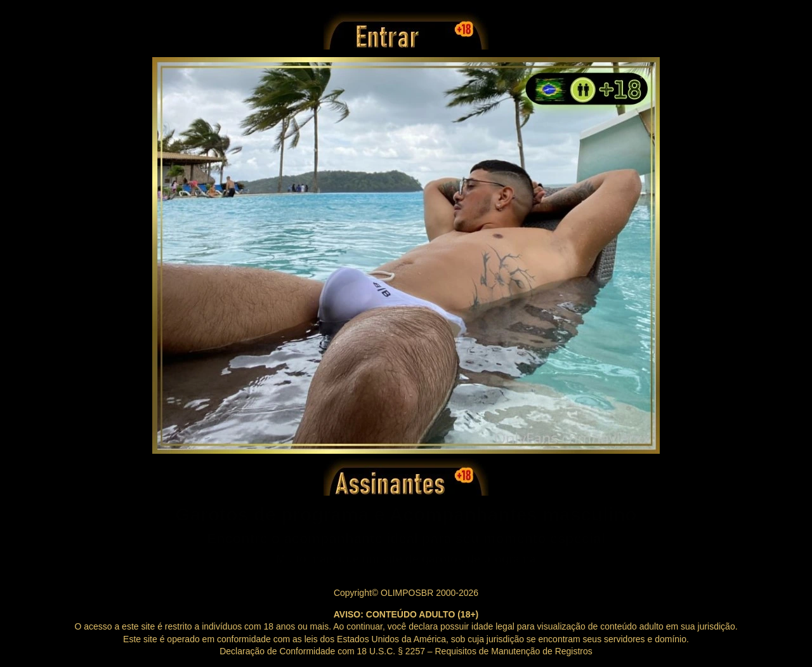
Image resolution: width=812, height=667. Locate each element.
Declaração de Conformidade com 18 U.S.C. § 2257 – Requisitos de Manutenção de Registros (406, 651)
